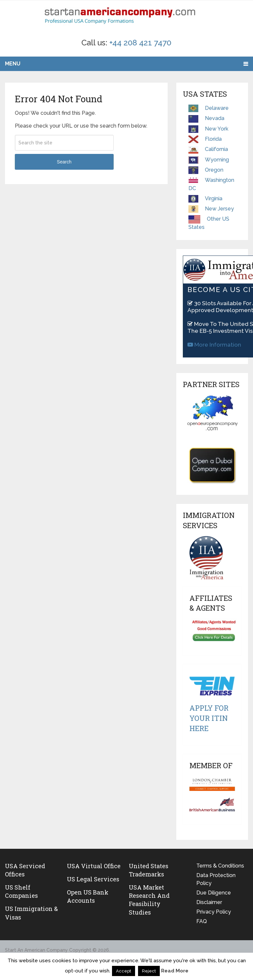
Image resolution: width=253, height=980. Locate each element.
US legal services (93, 879)
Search (64, 162)
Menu (13, 64)
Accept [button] (124, 971)
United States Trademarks (149, 870)
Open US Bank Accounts (88, 896)
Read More (175, 971)
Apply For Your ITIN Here (209, 718)
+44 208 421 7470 (140, 43)
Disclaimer (209, 902)
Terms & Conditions (220, 866)
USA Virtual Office (94, 866)
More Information (214, 345)
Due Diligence (214, 893)
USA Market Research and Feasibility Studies (149, 900)
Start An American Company (36, 950)
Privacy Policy (214, 912)
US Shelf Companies (21, 891)
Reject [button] (149, 971)
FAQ (202, 921)
